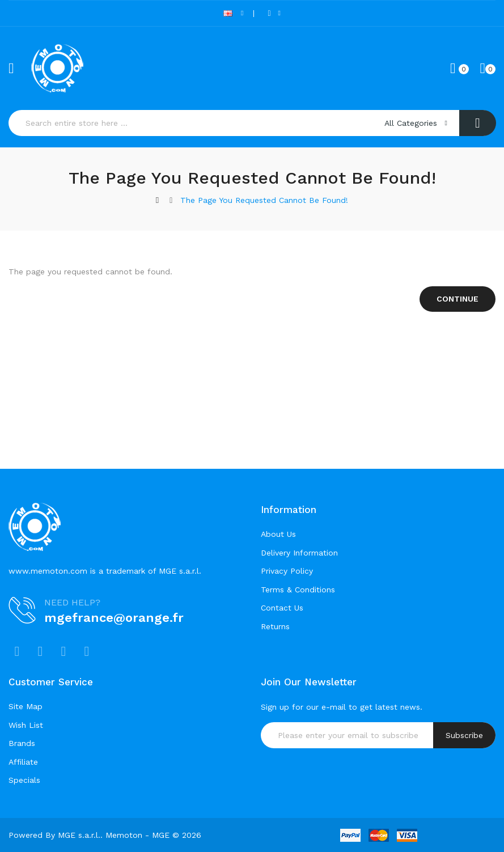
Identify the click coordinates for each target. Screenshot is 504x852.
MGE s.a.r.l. (79, 835)
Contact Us (282, 608)
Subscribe (464, 735)
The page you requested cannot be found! (264, 200)
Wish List (26, 725)
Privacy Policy (287, 571)
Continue (458, 299)
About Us (278, 534)
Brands (22, 743)
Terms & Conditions (298, 590)
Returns (275, 626)
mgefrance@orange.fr (114, 618)
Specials (24, 780)
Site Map (26, 706)
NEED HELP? (72, 602)
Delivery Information (299, 553)
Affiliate (23, 762)
